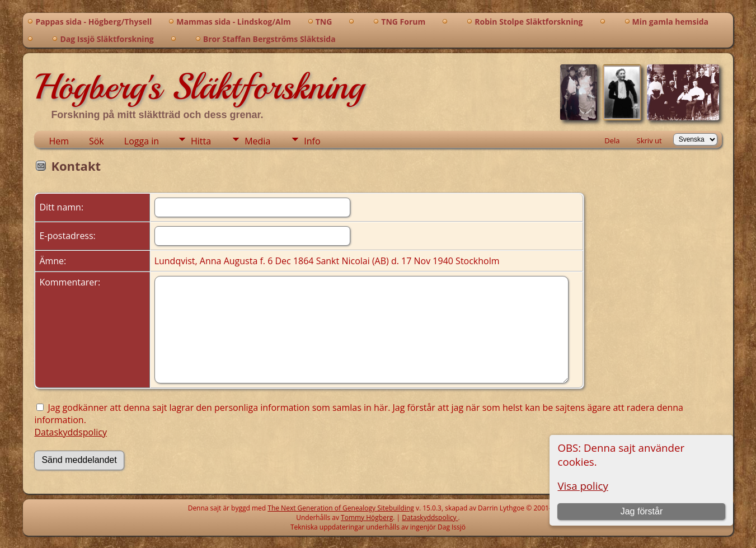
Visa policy (583, 486)
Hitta (201, 141)
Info (312, 141)
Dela (612, 140)
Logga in (142, 141)
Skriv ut (649, 140)
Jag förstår (642, 511)
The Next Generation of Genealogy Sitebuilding (341, 508)
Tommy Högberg (367, 517)
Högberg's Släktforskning (199, 87)
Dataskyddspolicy (71, 432)
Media (257, 141)
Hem (59, 141)
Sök (97, 141)
